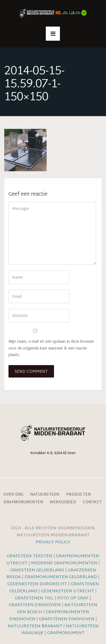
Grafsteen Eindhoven (35, 605)
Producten (79, 494)
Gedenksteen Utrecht (68, 591)
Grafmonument (66, 633)
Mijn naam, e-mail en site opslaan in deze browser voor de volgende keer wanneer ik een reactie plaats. (51, 348)
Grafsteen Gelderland (37, 570)
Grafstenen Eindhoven (67, 619)
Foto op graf (73, 598)
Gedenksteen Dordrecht (37, 584)
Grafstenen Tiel (34, 598)
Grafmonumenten (23, 502)
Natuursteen (45, 494)
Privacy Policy (53, 542)
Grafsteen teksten (30, 556)
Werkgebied (63, 502)
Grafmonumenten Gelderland (61, 577)
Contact (92, 502)
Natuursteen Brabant (35, 626)
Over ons (13, 494)
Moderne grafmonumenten (64, 563)
